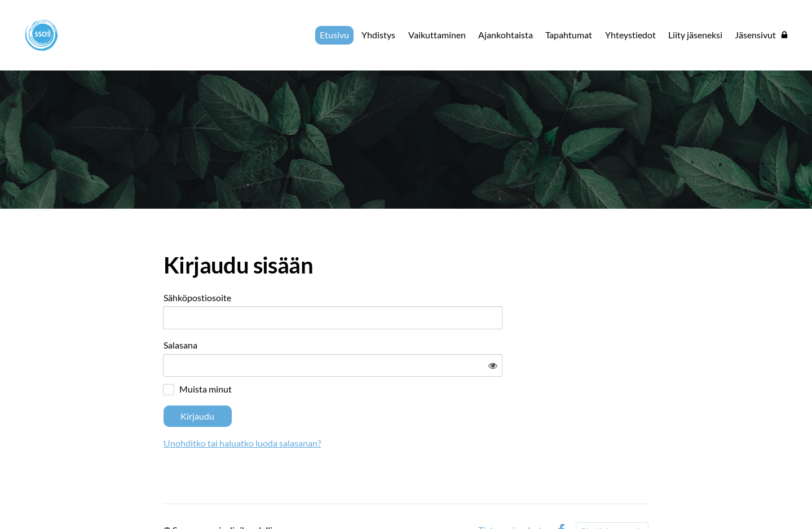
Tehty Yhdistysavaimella (612, 497)
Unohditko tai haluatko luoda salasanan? (350, 410)
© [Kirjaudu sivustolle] (168, 497)
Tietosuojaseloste (513, 497)
